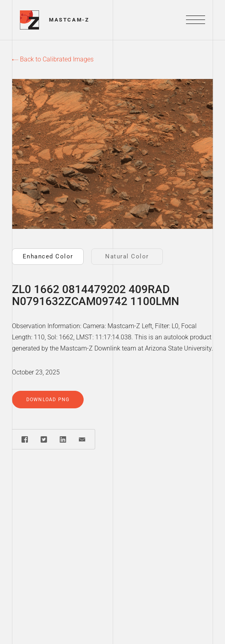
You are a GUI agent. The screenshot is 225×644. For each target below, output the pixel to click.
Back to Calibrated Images (53, 59)
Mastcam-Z (69, 20)
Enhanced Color (48, 256)
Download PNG (48, 400)
